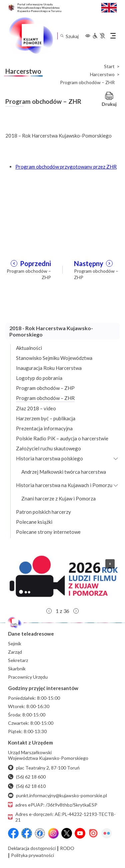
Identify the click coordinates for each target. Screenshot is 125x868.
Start (109, 66)
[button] (62, 579)
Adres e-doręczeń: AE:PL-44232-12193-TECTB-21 (62, 817)
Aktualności (29, 348)
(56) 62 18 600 (27, 777)
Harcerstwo (102, 74)
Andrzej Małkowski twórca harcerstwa (64, 472)
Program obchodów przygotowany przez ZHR (66, 167)
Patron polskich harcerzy (43, 512)
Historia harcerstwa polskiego (49, 458)
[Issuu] (93, 833)
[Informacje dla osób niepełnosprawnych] (99, 36)
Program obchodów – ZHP (45, 388)
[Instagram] (53, 833)
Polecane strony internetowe (48, 532)
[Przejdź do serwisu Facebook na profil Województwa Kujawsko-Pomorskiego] (13, 833)
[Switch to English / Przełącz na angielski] (109, 7)
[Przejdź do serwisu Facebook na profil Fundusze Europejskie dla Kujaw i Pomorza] (27, 833)
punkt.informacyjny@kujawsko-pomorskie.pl (57, 795)
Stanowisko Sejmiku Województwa (54, 358)
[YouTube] (80, 833)
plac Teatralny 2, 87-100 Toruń (44, 768)
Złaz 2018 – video (36, 408)
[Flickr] (107, 833)
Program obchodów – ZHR (45, 398)
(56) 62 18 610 (27, 786)
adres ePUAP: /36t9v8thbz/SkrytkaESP (53, 805)
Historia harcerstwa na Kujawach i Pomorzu (64, 485)
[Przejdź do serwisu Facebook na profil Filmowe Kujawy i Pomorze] (40, 833)
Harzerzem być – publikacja (46, 418)
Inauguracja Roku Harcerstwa (49, 368)
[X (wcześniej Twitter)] (67, 833)
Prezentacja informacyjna (44, 428)
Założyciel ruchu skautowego (48, 448)
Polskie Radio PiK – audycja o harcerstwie (62, 438)
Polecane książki (34, 522)
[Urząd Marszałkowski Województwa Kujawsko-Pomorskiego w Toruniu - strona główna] (31, 36)
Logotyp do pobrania (39, 378)
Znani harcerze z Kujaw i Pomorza (58, 498)
